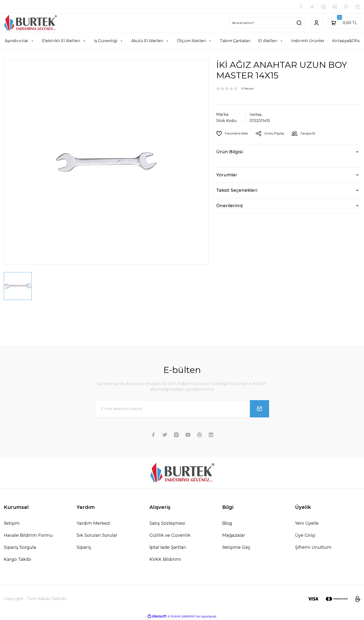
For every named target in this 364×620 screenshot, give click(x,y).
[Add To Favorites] (232, 134)
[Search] (267, 23)
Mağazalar (234, 536)
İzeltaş (256, 115)
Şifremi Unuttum (313, 548)
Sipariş (84, 548)
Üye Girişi (305, 536)
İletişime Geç (236, 548)
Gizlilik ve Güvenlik (170, 536)
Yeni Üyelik (307, 524)
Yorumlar (227, 175)
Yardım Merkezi (94, 524)
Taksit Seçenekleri (237, 191)
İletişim (12, 524)
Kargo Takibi (18, 560)
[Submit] (259, 409)
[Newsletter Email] (182, 409)
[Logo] (30, 23)
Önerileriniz (230, 206)
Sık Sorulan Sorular (97, 536)
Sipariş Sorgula (20, 548)
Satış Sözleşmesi (167, 524)
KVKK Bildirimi (165, 560)
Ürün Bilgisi (229, 152)
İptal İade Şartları (168, 548)
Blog (227, 524)
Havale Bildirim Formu (28, 536)
